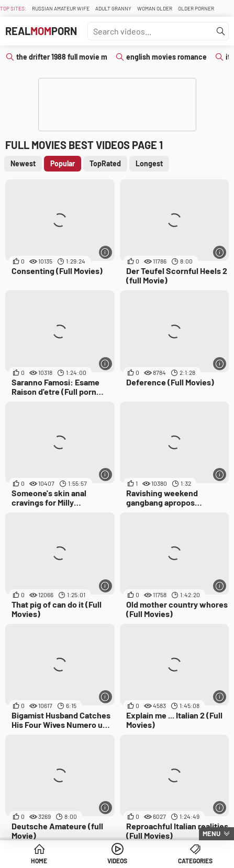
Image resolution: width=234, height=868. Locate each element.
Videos (117, 861)
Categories (195, 861)
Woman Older (155, 8)
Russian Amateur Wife (61, 8)
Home (39, 861)
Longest (149, 163)
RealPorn (41, 31)
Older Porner (196, 8)
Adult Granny (113, 8)
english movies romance (166, 57)
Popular (63, 163)
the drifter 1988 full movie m (62, 57)
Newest (23, 163)
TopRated (105, 163)
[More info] (105, 252)
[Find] (221, 31)
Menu (211, 833)
